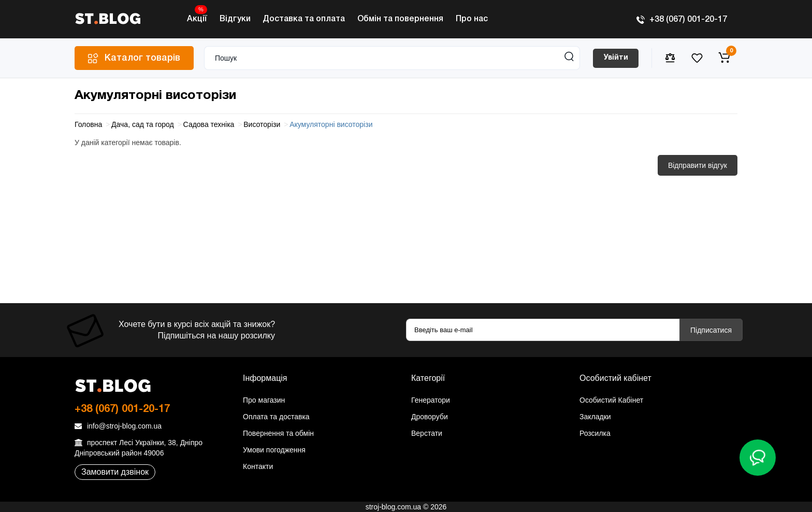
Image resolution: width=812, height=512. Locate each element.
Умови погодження (274, 450)
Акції (197, 16)
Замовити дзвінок (115, 472)
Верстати (427, 433)
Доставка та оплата (304, 19)
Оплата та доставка (276, 417)
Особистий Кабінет (611, 400)
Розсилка (595, 433)
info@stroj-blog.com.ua (118, 426)
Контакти (258, 466)
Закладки (595, 417)
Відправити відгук (698, 165)
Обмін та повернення (400, 19)
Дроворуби (430, 417)
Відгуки (235, 19)
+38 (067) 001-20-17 (682, 20)
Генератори (431, 400)
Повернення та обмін (278, 433)
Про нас (472, 19)
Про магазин (264, 400)
